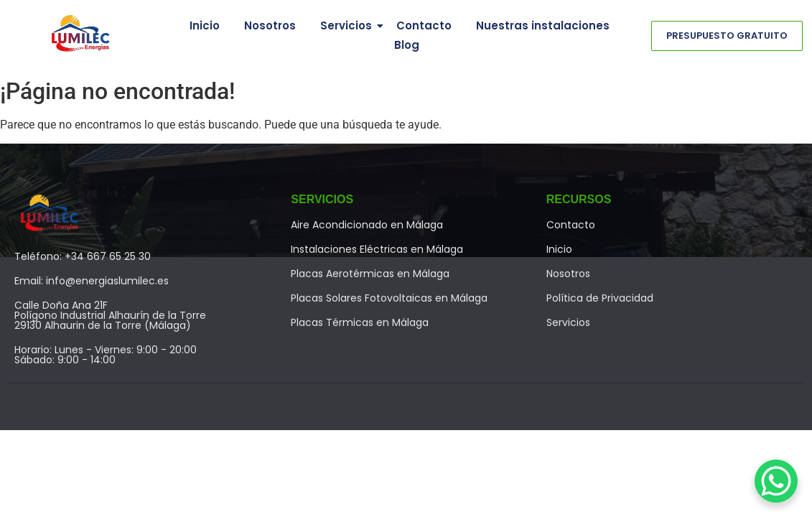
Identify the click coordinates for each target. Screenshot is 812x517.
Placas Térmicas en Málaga (360, 322)
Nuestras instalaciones (543, 25)
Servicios (349, 25)
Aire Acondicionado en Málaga (367, 225)
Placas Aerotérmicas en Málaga (370, 274)
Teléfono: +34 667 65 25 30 (83, 256)
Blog (407, 45)
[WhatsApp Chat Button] (776, 481)
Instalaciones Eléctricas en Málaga (377, 249)
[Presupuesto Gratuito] (727, 36)
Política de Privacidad (600, 298)
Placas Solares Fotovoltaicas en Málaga (389, 298)
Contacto (424, 25)
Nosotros (270, 25)
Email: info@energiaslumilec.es (92, 281)
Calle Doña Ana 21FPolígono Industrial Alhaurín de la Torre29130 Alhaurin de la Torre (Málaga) (110, 315)
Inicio (205, 25)
